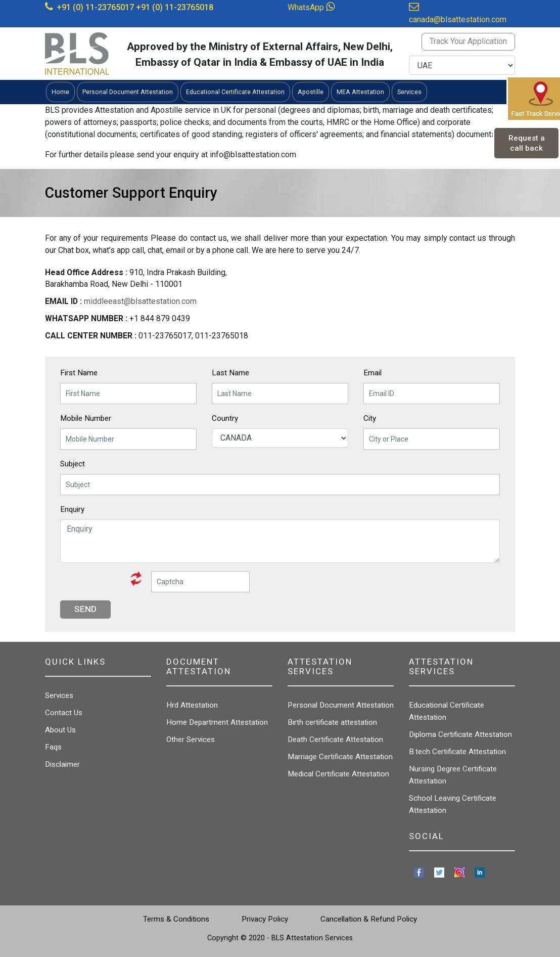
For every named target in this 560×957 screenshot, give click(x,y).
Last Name (230, 373)
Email (372, 373)
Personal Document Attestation (341, 705)
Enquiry (72, 509)
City (370, 418)
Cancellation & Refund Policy (369, 919)
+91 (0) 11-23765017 (95, 7)
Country (225, 418)
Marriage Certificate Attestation (340, 757)
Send (85, 609)
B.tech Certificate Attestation (457, 752)
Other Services (191, 739)
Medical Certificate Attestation (338, 774)
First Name (79, 373)
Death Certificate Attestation (335, 739)
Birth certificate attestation (332, 722)
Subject (73, 464)
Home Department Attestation (217, 722)
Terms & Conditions (176, 919)
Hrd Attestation (192, 705)
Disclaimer (62, 764)
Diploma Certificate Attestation (460, 734)
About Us (60, 730)
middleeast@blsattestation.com (140, 301)
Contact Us (64, 713)
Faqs (53, 747)
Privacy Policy (265, 919)
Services (59, 695)
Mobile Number (86, 418)
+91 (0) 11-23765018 (175, 7)
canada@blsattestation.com (458, 19)
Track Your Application (468, 41)
